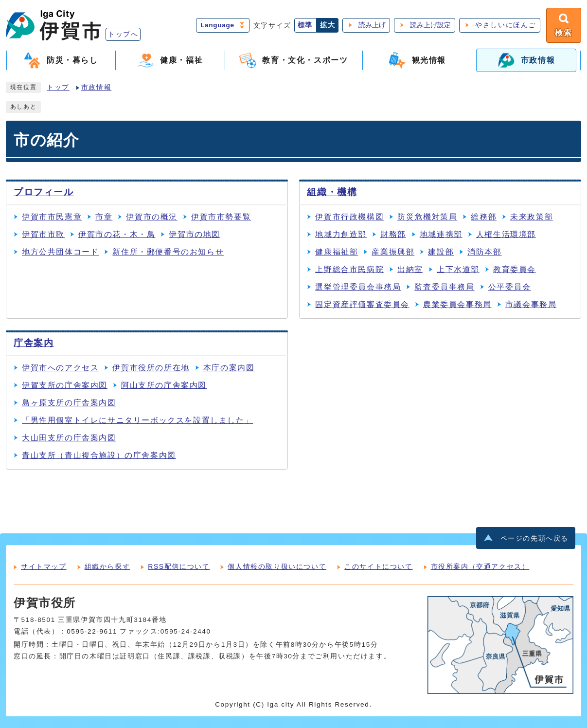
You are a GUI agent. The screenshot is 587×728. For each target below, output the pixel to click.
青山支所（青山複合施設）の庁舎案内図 (99, 455)
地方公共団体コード (60, 252)
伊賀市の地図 (195, 234)
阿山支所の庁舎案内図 (164, 385)
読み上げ (372, 25)
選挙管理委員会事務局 (358, 287)
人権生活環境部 (506, 234)
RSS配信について (179, 566)
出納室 (410, 269)
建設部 (441, 252)
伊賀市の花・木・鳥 (117, 234)
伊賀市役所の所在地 (151, 368)
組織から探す (107, 566)
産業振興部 (393, 252)
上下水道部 (458, 269)
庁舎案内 (34, 343)
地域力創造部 (341, 234)
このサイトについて (378, 566)
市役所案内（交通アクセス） (480, 566)
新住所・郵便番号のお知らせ (168, 252)
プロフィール (44, 192)
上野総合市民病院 (349, 269)
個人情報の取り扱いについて (277, 566)
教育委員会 (515, 269)
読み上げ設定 (430, 25)
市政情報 (96, 87)
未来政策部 (532, 217)
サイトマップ (44, 566)
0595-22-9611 (92, 631)
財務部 (393, 234)
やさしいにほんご (506, 25)
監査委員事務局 (444, 287)
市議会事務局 (531, 304)
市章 (104, 217)
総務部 (484, 217)
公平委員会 (510, 287)
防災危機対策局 (427, 217)
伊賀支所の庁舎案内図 (65, 385)
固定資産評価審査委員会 (362, 304)
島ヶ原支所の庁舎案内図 (69, 403)
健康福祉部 (337, 252)
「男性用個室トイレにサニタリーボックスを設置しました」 (137, 420)
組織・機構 (332, 192)
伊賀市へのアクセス (60, 368)
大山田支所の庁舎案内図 (69, 438)
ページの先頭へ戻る (534, 538)
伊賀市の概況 (152, 217)
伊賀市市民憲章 (52, 217)
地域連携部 (441, 234)
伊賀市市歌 (43, 234)
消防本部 (484, 252)
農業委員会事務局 (457, 304)
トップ (58, 87)
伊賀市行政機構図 (349, 217)
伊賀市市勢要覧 (221, 217)
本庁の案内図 (229, 368)
